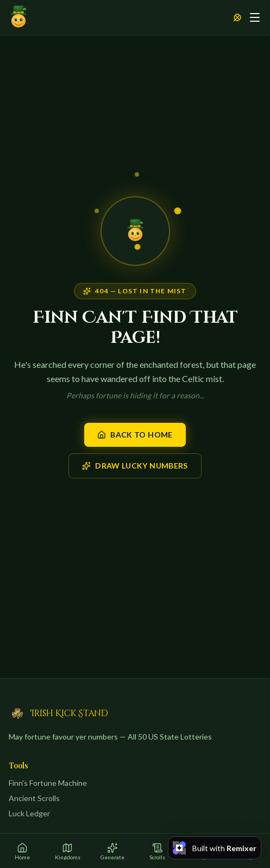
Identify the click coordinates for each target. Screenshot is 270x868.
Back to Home (135, 435)
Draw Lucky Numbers (135, 466)
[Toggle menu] (255, 17)
